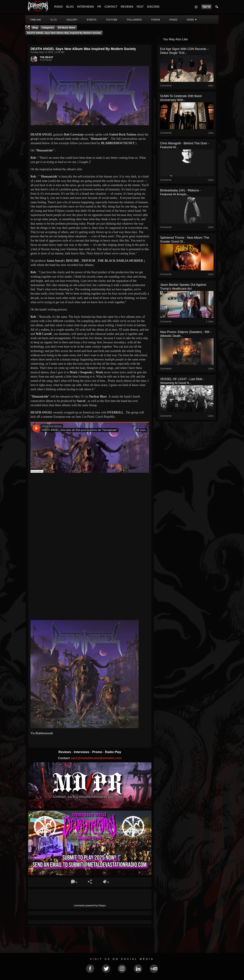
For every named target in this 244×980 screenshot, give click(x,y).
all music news (67, 28)
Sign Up (206, 7)
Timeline (35, 20)
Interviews (82, 752)
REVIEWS (127, 7)
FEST (140, 7)
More (192, 20)
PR (99, 7)
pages (173, 20)
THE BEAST (47, 57)
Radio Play (113, 752)
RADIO (59, 7)
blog (54, 20)
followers (134, 20)
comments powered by (90, 905)
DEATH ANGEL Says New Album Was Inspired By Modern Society (64, 33)
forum (155, 20)
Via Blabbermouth (42, 733)
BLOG (70, 7)
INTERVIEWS (85, 7)
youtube (112, 20)
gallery (72, 20)
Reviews (65, 752)
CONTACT (111, 7)
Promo (98, 752)
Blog (35, 28)
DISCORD (153, 7)
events (92, 20)
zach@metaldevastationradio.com (96, 758)
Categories (48, 28)
